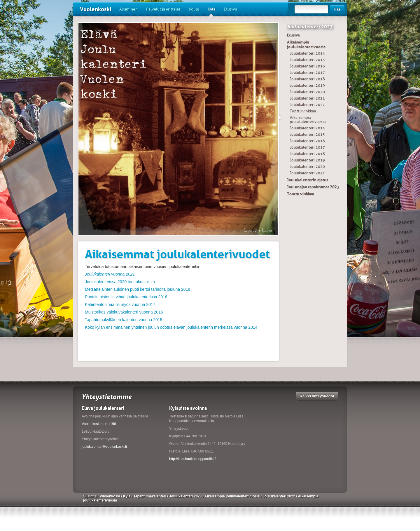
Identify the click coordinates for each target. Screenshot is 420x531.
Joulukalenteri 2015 (307, 60)
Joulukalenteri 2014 (307, 53)
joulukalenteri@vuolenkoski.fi (104, 447)
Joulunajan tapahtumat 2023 (313, 187)
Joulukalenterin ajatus (308, 180)
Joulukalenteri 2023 (310, 27)
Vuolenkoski (96, 9)
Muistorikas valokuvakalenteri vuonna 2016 (124, 312)
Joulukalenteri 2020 (307, 92)
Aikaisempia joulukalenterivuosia (306, 44)
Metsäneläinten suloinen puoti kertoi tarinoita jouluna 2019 (138, 289)
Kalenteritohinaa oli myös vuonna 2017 (120, 304)
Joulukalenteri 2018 (307, 79)
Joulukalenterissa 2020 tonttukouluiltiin (120, 282)
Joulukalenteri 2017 (307, 73)
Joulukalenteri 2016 (307, 66)
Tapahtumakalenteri (150, 496)
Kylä (211, 11)
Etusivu (230, 9)
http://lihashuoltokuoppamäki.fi (193, 459)
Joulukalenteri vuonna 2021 (110, 274)
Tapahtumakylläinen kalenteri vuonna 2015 (124, 320)
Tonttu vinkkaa (303, 111)
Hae (337, 9)
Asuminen (128, 9)
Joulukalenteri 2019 (307, 85)
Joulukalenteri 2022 (307, 105)
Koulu (194, 9)
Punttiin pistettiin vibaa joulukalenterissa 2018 (126, 297)
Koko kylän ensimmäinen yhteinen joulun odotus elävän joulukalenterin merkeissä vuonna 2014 (171, 327)
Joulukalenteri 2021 (307, 98)
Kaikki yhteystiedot (317, 396)
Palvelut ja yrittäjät (163, 9)
